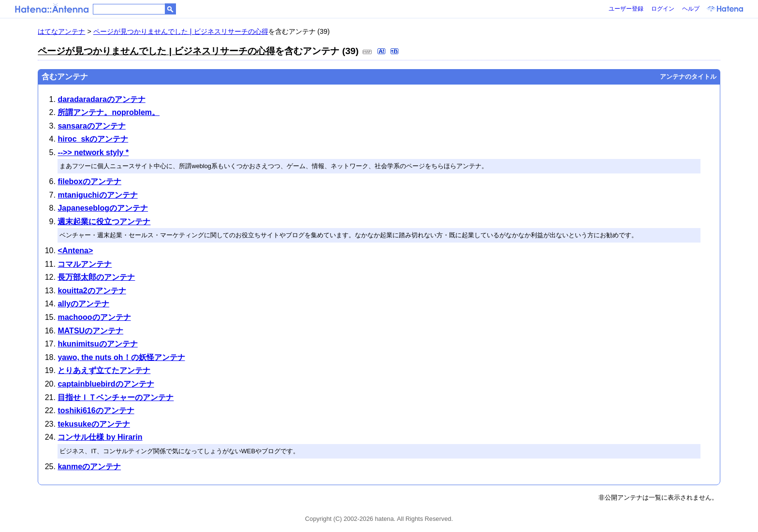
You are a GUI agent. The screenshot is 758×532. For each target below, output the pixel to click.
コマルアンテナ (85, 264)
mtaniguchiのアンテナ (97, 195)
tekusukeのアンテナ (94, 424)
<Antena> (75, 251)
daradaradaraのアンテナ (101, 99)
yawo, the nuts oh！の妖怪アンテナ (121, 357)
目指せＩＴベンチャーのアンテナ (116, 397)
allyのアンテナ (83, 304)
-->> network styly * (93, 152)
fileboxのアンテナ (89, 181)
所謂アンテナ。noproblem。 (109, 112)
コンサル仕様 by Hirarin (100, 437)
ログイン (663, 9)
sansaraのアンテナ (92, 126)
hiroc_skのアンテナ (93, 139)
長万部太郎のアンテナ (96, 277)
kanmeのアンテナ (89, 467)
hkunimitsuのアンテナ (97, 344)
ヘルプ (691, 9)
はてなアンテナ (61, 31)
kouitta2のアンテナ (92, 291)
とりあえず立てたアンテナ (104, 370)
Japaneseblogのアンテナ (103, 208)
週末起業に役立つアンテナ (104, 222)
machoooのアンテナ (94, 317)
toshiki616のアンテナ (96, 410)
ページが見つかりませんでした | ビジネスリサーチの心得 (181, 31)
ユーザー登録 (626, 9)
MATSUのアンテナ (90, 331)
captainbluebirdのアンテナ (106, 384)
